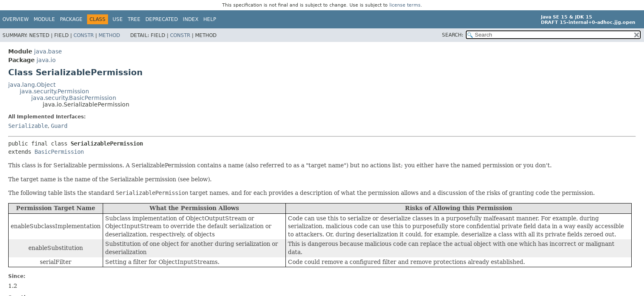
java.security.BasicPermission (74, 98)
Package (71, 19)
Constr (84, 35)
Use (118, 19)
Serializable (28, 126)
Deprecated (162, 19)
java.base (48, 51)
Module (44, 19)
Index (191, 19)
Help (210, 19)
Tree (134, 19)
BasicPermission (59, 152)
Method (109, 35)
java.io (46, 60)
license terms (405, 5)
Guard (59, 126)
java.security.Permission (54, 91)
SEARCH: (453, 35)
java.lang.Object (32, 85)
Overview (16, 19)
